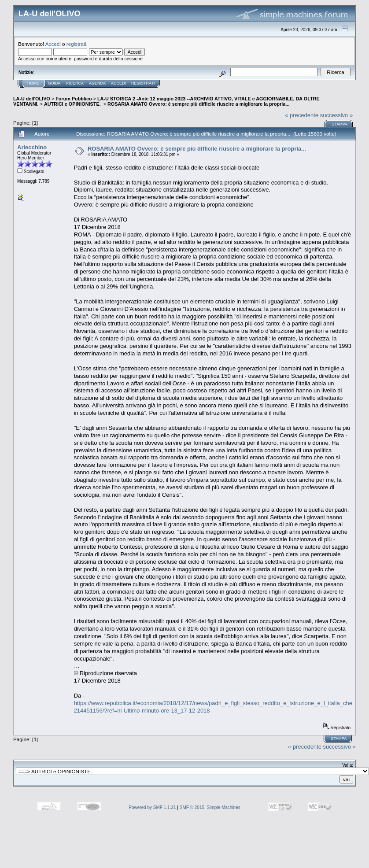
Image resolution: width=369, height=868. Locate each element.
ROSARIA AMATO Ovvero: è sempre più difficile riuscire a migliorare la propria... (198, 104)
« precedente (302, 115)
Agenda (97, 83)
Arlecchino (32, 147)
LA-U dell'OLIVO (32, 99)
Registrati (143, 83)
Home (33, 83)
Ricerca (75, 83)
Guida (54, 83)
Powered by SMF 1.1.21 (152, 807)
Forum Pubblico (74, 99)
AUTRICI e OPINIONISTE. (73, 104)
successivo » (336, 115)
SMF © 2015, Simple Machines (210, 807)
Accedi (53, 44)
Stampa (339, 124)
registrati (76, 44)
